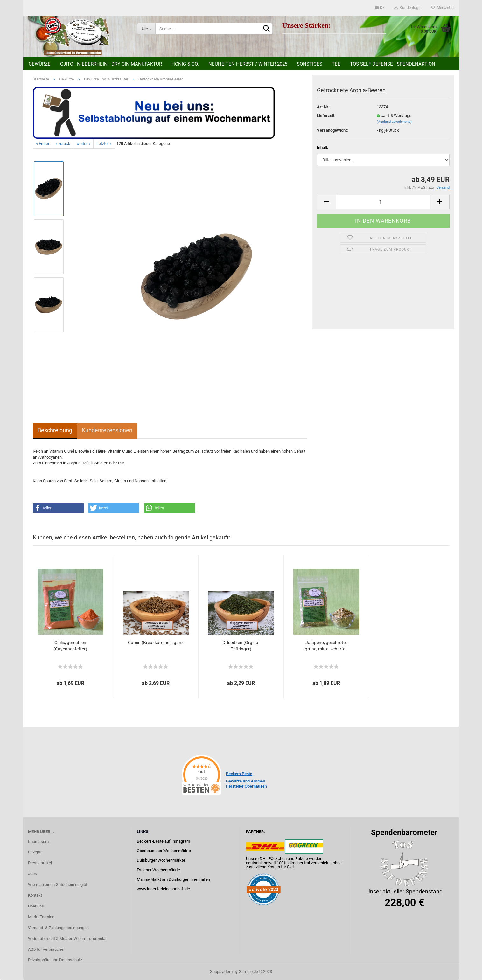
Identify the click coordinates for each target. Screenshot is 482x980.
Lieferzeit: (326, 116)
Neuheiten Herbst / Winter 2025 (248, 64)
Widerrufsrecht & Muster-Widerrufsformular (67, 938)
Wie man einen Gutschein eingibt (58, 884)
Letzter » (104, 144)
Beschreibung (55, 430)
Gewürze (40, 64)
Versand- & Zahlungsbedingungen (58, 928)
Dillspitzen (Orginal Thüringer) (241, 646)
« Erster (43, 144)
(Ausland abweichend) (394, 122)
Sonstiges (310, 64)
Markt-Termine (41, 917)
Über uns (36, 906)
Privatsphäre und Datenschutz (55, 960)
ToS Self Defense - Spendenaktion (393, 64)
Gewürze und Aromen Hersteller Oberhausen (246, 784)
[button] (58, 508)
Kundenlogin (408, 8)
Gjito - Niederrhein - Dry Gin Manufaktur (111, 64)
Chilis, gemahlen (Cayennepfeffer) (70, 646)
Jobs (32, 874)
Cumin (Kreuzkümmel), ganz (156, 643)
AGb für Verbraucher (46, 949)
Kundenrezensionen (107, 430)
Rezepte (35, 852)
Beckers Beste (239, 774)
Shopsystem (221, 972)
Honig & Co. (185, 64)
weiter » (83, 144)
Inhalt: (323, 147)
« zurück (63, 144)
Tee (336, 64)
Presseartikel (40, 863)
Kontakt (35, 895)
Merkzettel (443, 8)
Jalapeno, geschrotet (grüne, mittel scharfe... (326, 646)
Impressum (38, 841)
